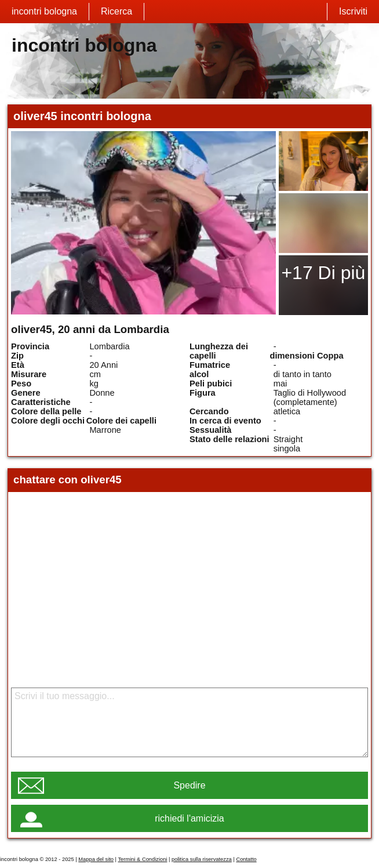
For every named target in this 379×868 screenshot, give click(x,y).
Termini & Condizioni (142, 859)
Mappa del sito (96, 859)
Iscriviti (353, 11)
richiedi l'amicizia (189, 818)
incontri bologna (44, 11)
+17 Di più (323, 273)
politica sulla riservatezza (202, 859)
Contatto (246, 859)
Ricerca (116, 11)
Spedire (189, 785)
